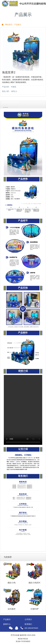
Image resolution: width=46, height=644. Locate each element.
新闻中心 (7, 624)
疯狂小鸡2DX (34, 583)
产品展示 (18, 25)
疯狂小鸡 (12, 583)
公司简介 (28, 619)
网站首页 (7, 25)
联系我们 (28, 624)
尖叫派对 (12, 609)
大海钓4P (34, 609)
